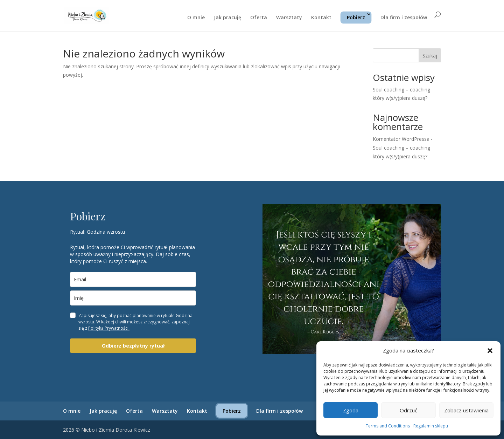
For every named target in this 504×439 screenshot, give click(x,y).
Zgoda (351, 410)
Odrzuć (408, 410)
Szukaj (430, 56)
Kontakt (321, 18)
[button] (490, 351)
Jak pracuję (227, 18)
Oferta (259, 18)
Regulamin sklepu (431, 426)
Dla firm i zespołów (404, 18)
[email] (133, 279)
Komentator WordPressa (401, 139)
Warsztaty (289, 18)
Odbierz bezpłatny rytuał (133, 346)
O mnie (196, 18)
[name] (133, 298)
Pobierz (356, 17)
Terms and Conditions (388, 426)
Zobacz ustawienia (466, 410)
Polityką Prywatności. (109, 328)
